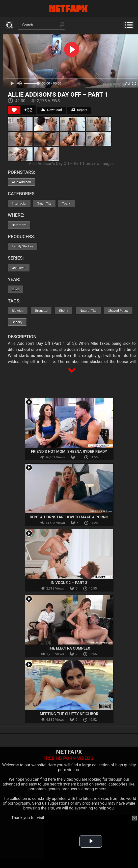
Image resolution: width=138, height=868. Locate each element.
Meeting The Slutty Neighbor (69, 714)
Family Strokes (23, 246)
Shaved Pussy (118, 311)
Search (9, 25)
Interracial (19, 203)
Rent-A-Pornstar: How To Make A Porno (69, 517)
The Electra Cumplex (69, 648)
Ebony (63, 311)
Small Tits (44, 203)
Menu (129, 25)
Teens (66, 203)
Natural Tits (88, 311)
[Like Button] (14, 110)
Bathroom (19, 225)
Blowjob (18, 311)
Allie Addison (21, 182)
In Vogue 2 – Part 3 (69, 583)
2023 (16, 289)
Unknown (19, 268)
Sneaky (17, 322)
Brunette (41, 311)
